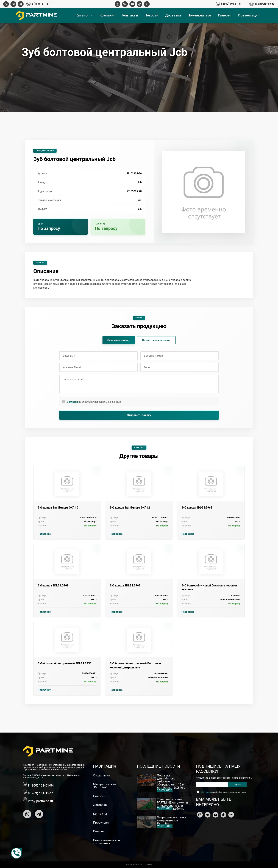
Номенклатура (200, 15)
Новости (151, 15)
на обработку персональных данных (94, 402)
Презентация (249, 15)
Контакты (130, 15)
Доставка (173, 15)
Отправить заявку (139, 415)
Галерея (225, 15)
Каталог (84, 15)
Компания (108, 15)
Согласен (72, 402)
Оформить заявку (119, 340)
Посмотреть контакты (156, 340)
